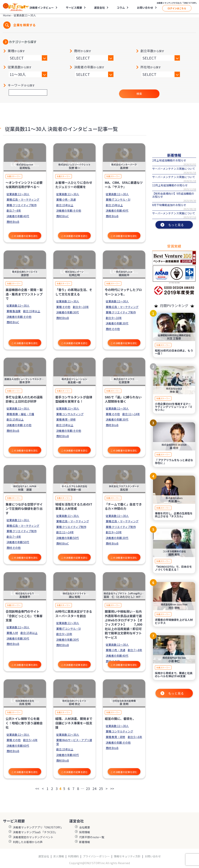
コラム (121, 8)
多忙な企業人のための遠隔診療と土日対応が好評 (24, 399)
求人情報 (59, 856)
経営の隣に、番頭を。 (120, 719)
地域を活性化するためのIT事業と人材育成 (74, 506)
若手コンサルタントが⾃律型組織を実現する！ (74, 399)
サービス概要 (74, 8)
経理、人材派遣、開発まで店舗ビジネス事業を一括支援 (74, 723)
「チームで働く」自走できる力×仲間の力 (123, 506)
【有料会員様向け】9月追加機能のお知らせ (173, 195)
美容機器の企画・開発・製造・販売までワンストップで (24, 294)
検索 (139, 94)
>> (112, 788)
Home (7, 15)
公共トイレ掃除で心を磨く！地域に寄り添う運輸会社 (24, 723)
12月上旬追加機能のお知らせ (170, 185)
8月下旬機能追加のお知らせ (169, 205)
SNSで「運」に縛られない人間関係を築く (123, 399)
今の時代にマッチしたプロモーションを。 (123, 292)
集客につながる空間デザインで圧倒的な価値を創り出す (24, 509)
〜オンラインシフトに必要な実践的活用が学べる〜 (24, 185)
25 (101, 788)
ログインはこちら (177, 8)
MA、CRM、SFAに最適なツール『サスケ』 (124, 185)
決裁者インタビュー (42, 8)
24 (94, 788)
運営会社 (99, 8)
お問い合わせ (145, 8)
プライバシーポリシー (96, 856)
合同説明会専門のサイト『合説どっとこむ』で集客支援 (24, 616)
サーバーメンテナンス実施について (174, 169)
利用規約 (73, 856)
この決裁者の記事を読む (25, 236)
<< (37, 788)
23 (88, 788)
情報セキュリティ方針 (127, 856)
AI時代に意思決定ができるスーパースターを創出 (74, 613)
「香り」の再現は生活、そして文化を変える (74, 292)
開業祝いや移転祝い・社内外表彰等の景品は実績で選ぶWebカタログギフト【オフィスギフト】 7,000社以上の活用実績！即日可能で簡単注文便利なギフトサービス (124, 624)
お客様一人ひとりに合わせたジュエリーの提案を (74, 185)
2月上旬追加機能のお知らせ (169, 160)
